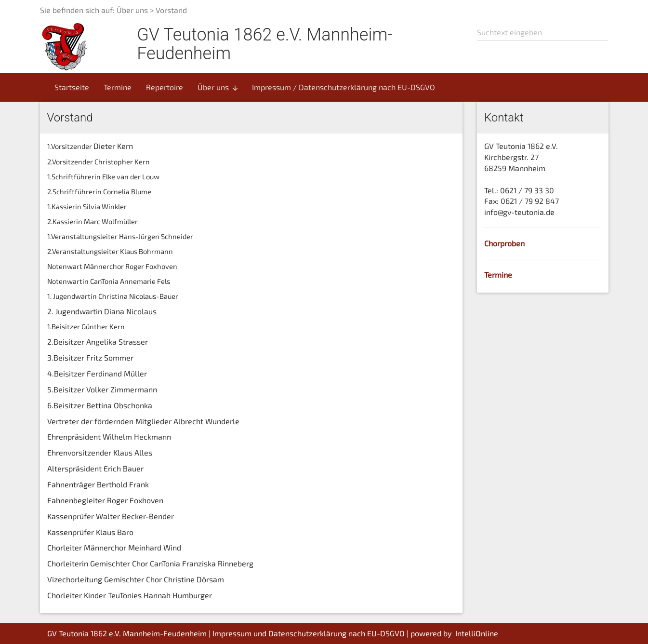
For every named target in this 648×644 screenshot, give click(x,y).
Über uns (218, 87)
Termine (118, 87)
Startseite (72, 87)
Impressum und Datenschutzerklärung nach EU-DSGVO (309, 633)
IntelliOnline (477, 633)
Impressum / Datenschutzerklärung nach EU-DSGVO (344, 87)
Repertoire (165, 87)
